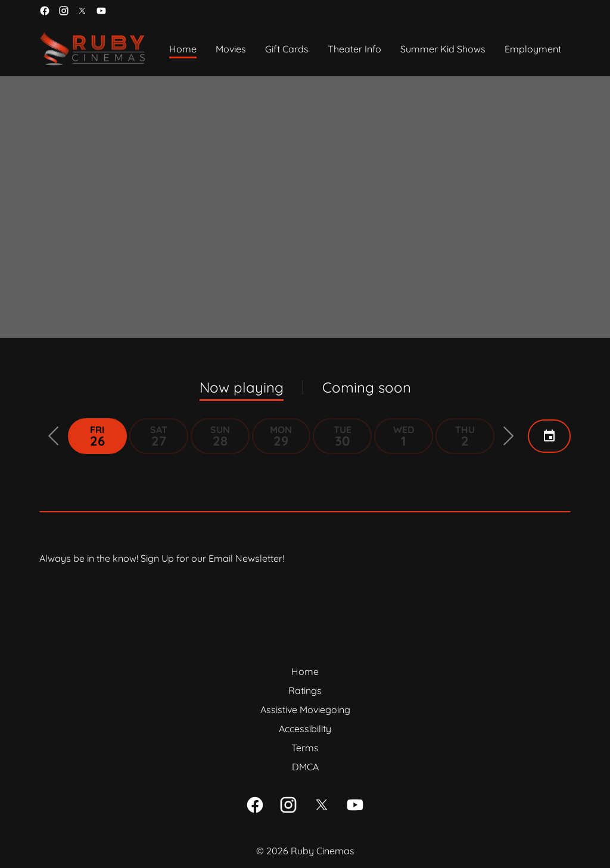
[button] (54, 436)
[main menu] (365, 49)
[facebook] (45, 11)
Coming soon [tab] (367, 387)
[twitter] (82, 11)
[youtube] (101, 11)
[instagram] (64, 11)
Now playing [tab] (242, 387)
